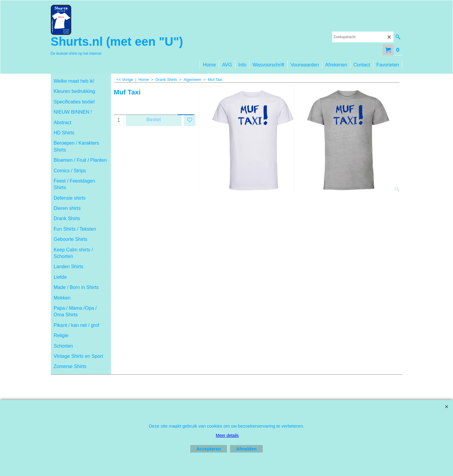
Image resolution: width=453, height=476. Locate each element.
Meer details (227, 435)
